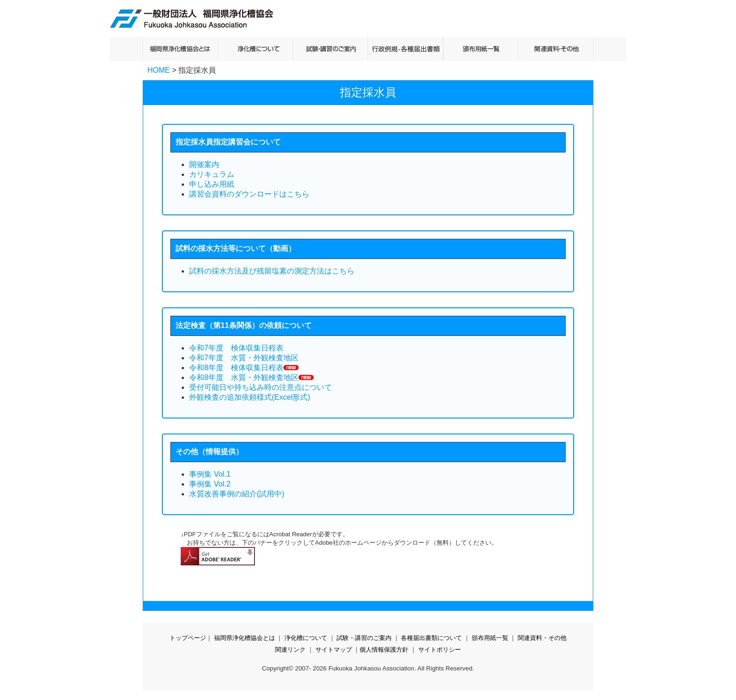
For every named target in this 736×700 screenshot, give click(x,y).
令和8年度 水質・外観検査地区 (244, 377)
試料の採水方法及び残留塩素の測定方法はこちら (272, 271)
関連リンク (290, 650)
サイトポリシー (440, 650)
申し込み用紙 (212, 184)
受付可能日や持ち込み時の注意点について (261, 387)
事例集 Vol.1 (210, 474)
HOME (159, 70)
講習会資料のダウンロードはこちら (249, 194)
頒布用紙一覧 (490, 638)
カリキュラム (212, 174)
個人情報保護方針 (384, 650)
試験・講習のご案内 (364, 638)
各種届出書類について (431, 638)
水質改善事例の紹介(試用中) (237, 494)
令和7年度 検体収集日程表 (236, 348)
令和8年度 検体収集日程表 (236, 368)
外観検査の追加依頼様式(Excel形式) (250, 397)
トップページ (188, 638)
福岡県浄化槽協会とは (245, 638)
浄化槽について (306, 638)
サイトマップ (334, 650)
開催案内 (204, 164)
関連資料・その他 (542, 638)
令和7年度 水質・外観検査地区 (244, 358)
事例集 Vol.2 (210, 484)
